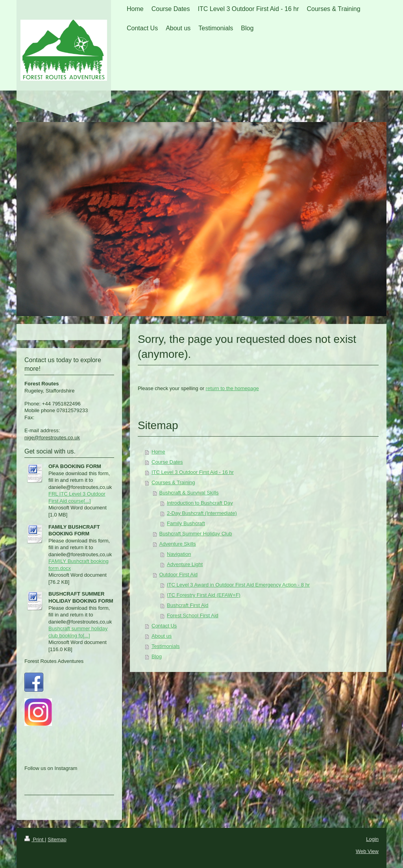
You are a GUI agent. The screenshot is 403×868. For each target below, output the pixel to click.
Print (35, 839)
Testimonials (166, 646)
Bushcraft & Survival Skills (189, 493)
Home (158, 452)
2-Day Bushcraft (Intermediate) (202, 513)
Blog (157, 656)
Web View (367, 851)
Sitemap (57, 839)
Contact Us (164, 626)
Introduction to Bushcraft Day (200, 503)
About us (162, 636)
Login (372, 839)
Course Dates (167, 462)
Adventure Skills (178, 544)
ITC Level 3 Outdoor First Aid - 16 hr (193, 472)
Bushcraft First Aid (188, 605)
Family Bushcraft (186, 523)
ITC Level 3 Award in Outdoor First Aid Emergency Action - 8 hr (238, 585)
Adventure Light (185, 564)
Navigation (179, 554)
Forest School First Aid (193, 615)
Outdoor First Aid (179, 575)
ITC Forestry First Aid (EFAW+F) (204, 595)
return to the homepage (232, 388)
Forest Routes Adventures (54, 661)
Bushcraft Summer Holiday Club (196, 534)
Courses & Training (173, 482)
